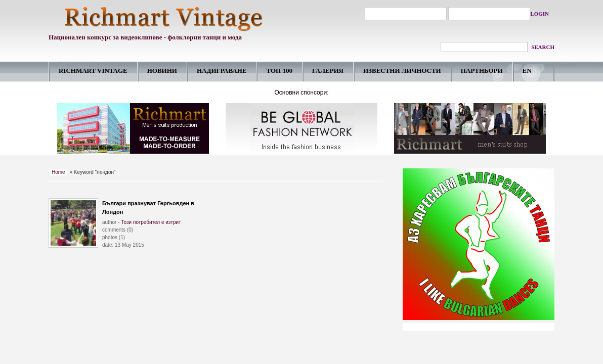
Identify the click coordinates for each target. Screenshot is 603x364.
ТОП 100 (279, 71)
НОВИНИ (162, 71)
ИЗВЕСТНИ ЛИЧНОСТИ (402, 71)
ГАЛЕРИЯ (328, 71)
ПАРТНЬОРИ (482, 71)
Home (58, 172)
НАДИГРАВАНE (222, 71)
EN (527, 71)
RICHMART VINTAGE (93, 71)
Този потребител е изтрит (151, 222)
